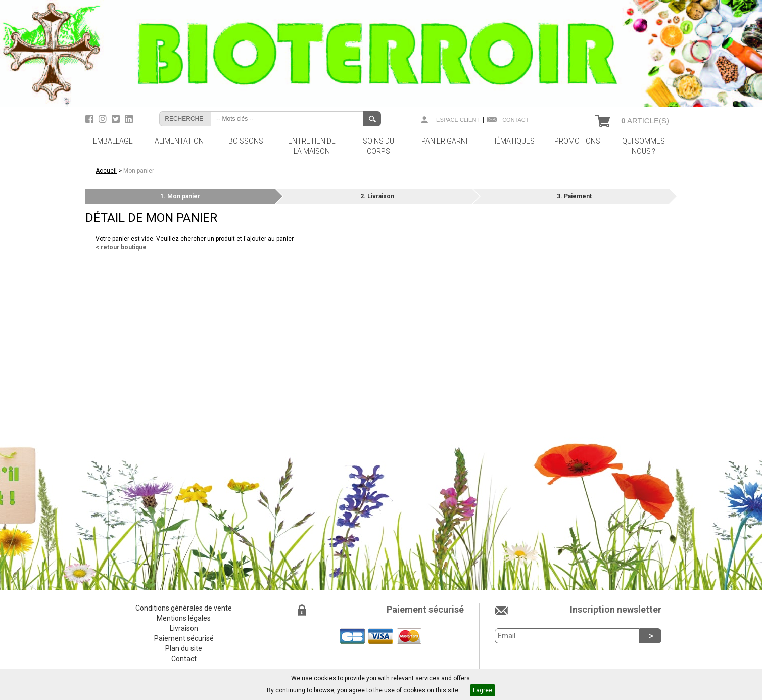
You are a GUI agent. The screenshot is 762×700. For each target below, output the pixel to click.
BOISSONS (246, 141)
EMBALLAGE (113, 141)
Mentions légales (184, 618)
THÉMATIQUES (511, 141)
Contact (515, 120)
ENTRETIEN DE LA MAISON (312, 146)
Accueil (106, 171)
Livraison (184, 628)
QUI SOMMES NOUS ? (644, 146)
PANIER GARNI (444, 141)
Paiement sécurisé (184, 638)
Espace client (458, 120)
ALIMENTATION (179, 141)
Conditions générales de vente (184, 608)
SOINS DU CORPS (378, 146)
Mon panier (139, 171)
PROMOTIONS (577, 141)
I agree (483, 690)
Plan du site (184, 648)
